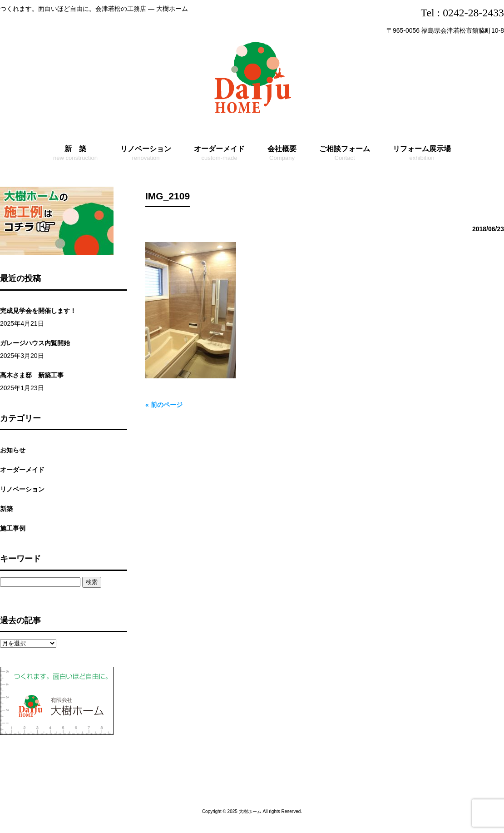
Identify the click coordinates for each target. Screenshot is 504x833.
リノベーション (22, 489)
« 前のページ (164, 405)
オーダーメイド (22, 470)
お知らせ (13, 450)
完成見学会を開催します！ (38, 311)
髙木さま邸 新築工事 (32, 375)
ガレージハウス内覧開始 (35, 343)
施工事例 (13, 528)
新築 (6, 509)
